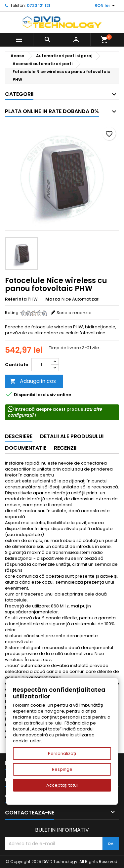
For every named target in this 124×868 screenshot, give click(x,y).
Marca (53, 299)
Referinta (16, 299)
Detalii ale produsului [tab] (72, 436)
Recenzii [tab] (65, 448)
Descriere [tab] (19, 436)
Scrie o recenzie (74, 313)
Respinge (62, 769)
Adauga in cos (33, 381)
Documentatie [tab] (26, 448)
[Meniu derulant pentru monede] (105, 6)
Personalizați (62, 753)
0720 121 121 (39, 5)
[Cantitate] (41, 365)
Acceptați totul (62, 785)
